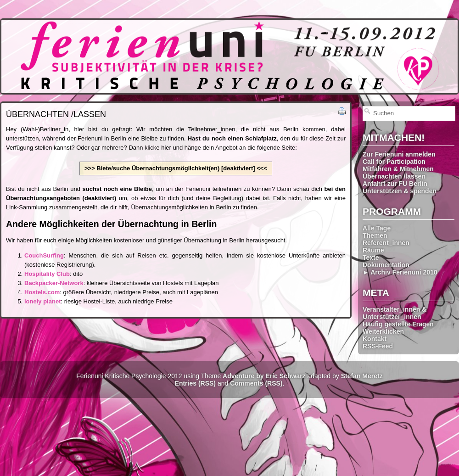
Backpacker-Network (54, 283)
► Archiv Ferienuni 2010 (400, 272)
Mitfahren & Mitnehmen (398, 169)
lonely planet (42, 301)
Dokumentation (386, 265)
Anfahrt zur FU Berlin (395, 184)
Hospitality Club (47, 274)
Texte (371, 258)
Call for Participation (394, 162)
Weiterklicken (383, 331)
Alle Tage (377, 228)
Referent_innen (386, 243)
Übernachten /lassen (394, 176)
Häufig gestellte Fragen (398, 324)
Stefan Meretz (362, 376)
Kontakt (375, 339)
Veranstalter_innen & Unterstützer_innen (395, 313)
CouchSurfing (44, 255)
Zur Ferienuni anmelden (399, 154)
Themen (375, 235)
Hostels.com (42, 292)
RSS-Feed (378, 346)
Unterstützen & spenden (400, 191)
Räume (373, 250)
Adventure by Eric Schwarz (264, 376)
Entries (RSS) (195, 383)
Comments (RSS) (256, 383)
